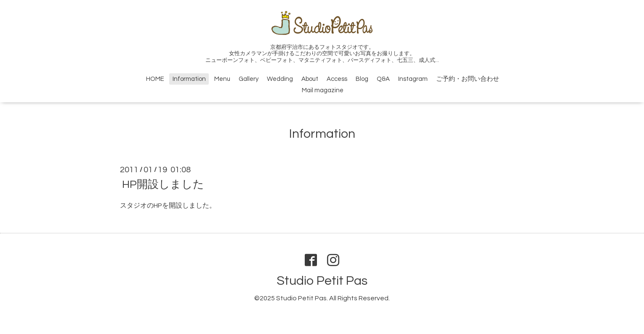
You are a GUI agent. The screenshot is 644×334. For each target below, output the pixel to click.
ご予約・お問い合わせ (468, 79)
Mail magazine (323, 90)
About (310, 79)
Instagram (413, 79)
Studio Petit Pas (322, 281)
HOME (155, 79)
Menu (222, 79)
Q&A (383, 79)
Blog (362, 79)
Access (337, 79)
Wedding (280, 79)
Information (189, 79)
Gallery (249, 79)
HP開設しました (163, 184)
